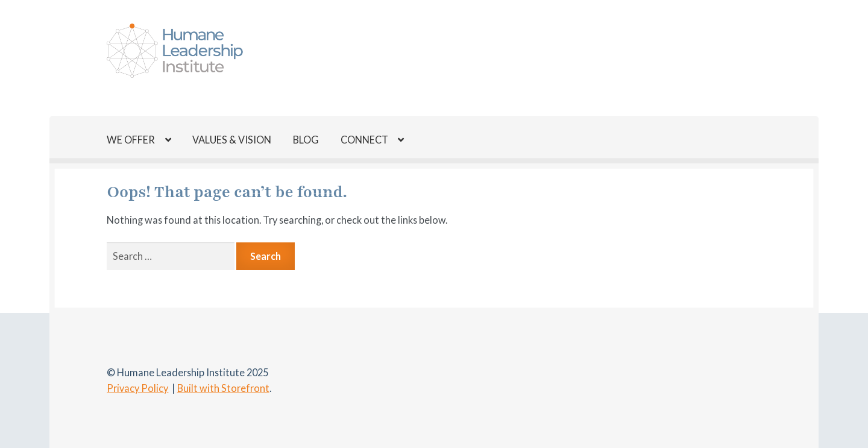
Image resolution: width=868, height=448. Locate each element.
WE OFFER (131, 140)
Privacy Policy (137, 388)
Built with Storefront (223, 388)
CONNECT (364, 140)
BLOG (306, 140)
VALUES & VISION (232, 140)
